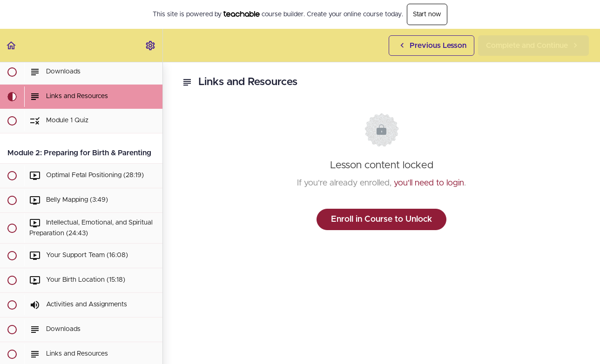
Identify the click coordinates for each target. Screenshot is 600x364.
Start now (427, 14)
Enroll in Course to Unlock (381, 219)
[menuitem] (151, 45)
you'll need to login (429, 183)
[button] (12, 45)
